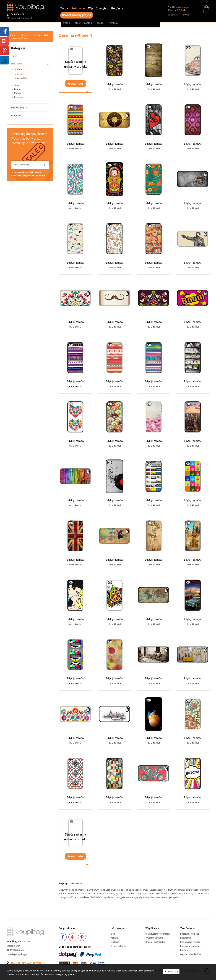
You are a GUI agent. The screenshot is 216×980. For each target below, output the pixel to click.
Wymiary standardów (191, 954)
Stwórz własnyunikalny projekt (76, 64)
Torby (64, 8)
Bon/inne (117, 8)
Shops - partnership (155, 942)
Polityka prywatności (190, 946)
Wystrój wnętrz (98, 8)
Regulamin (186, 938)
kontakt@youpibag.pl (21, 18)
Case (46, 35)
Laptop (88, 23)
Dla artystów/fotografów (158, 934)
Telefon (66, 23)
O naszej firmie (118, 946)
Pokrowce (78, 8)
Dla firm (184, 950)
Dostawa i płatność (190, 934)
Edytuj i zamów (114, 84)
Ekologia (115, 942)
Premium (112, 23)
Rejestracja (185, 15)
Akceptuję (171, 972)
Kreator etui (76, 84)
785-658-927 (18, 14)
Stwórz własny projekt (77, 15)
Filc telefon (23, 79)
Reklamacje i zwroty (190, 942)
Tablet (77, 23)
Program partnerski (155, 938)
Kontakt (114, 938)
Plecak (99, 23)
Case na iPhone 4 (21, 38)
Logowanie (173, 15)
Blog (113, 934)
